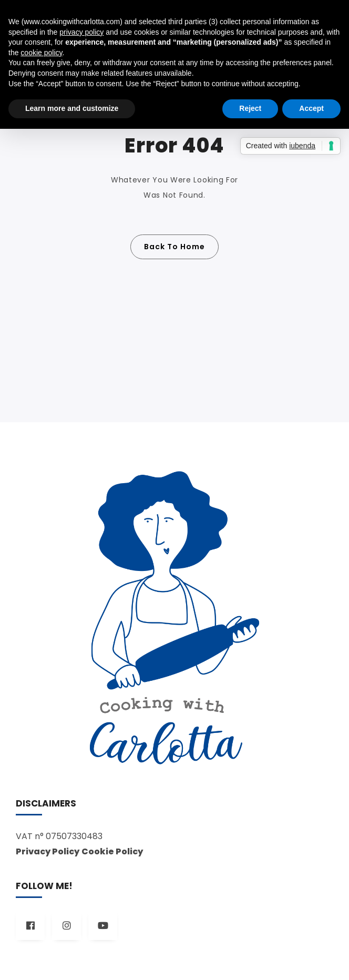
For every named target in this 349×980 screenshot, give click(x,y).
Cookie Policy (112, 851)
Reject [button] (250, 108)
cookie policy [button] (41, 53)
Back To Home (174, 247)
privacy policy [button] (81, 32)
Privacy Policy (48, 851)
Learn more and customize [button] (72, 108)
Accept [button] (311, 108)
